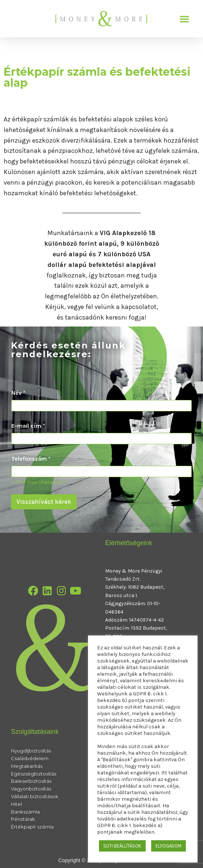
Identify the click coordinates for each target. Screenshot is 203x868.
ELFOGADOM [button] (168, 846)
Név (18, 393)
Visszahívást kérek (44, 502)
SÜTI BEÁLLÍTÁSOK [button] (122, 846)
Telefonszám (31, 459)
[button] (184, 19)
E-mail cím (28, 426)
